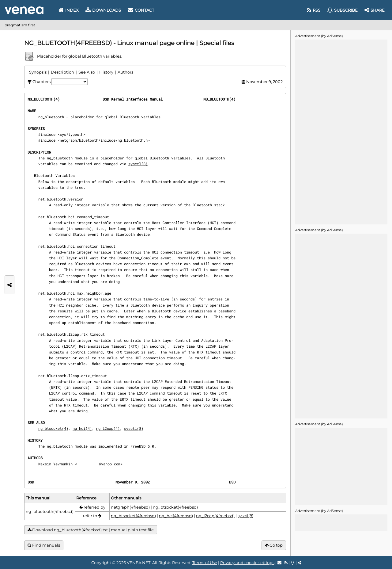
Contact (141, 10)
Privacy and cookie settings (247, 563)
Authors (125, 72)
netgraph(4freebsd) (130, 507)
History (106, 72)
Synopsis (38, 72)
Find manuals (44, 545)
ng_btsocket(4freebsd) (175, 507)
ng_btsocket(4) (53, 428)
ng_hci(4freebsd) (176, 516)
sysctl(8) (138, 164)
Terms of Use (205, 563)
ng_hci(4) (82, 428)
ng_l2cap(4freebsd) (215, 516)
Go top (274, 545)
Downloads (103, 10)
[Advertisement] (341, 132)
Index (69, 10)
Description (62, 72)
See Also (87, 72)
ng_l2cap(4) (108, 428)
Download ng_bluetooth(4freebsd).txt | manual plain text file (91, 530)
